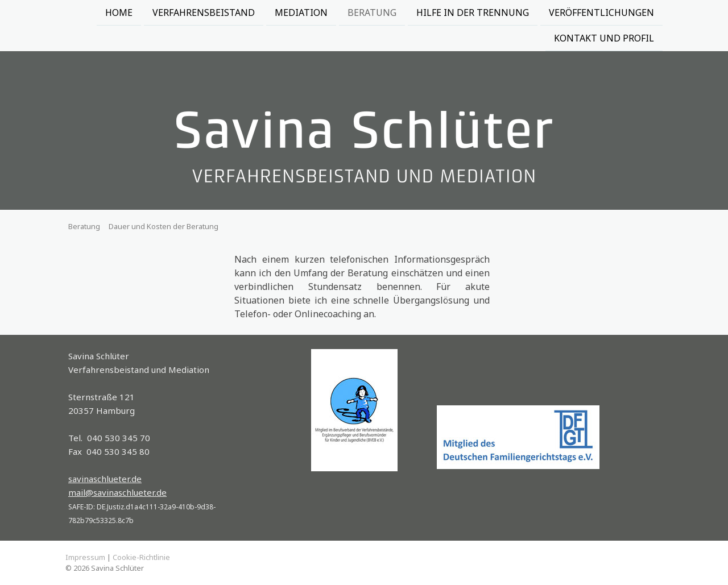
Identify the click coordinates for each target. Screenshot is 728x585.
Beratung (372, 13)
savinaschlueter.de (105, 479)
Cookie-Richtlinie (141, 557)
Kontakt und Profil (604, 39)
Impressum (85, 557)
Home (119, 13)
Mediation (301, 13)
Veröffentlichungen (601, 13)
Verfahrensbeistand (204, 13)
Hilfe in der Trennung (473, 13)
